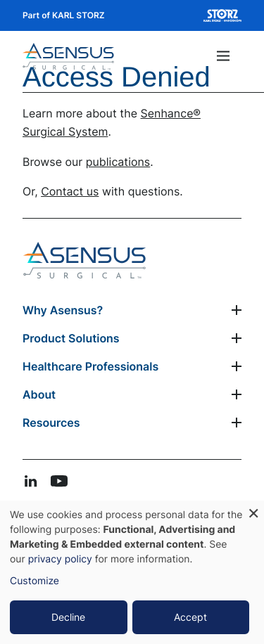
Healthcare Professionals (90, 366)
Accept (190, 617)
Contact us (70, 191)
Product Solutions (71, 338)
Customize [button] (34, 581)
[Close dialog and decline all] (253, 509)
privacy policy (60, 559)
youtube (59, 481)
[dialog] (132, 572)
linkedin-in (31, 481)
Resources (51, 423)
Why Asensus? (63, 310)
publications (118, 162)
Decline (68, 617)
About (39, 394)
